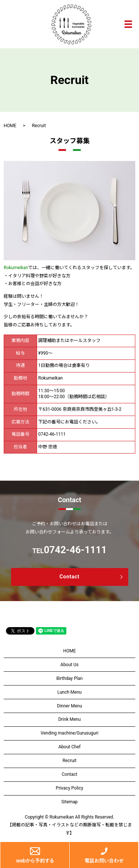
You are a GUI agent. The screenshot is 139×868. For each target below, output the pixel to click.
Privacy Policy (70, 788)
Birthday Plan (69, 678)
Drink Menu (69, 719)
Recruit (70, 761)
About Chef (70, 747)
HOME (10, 126)
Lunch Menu (69, 692)
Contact (69, 577)
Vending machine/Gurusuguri (70, 733)
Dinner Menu (70, 706)
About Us (69, 665)
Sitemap (69, 802)
